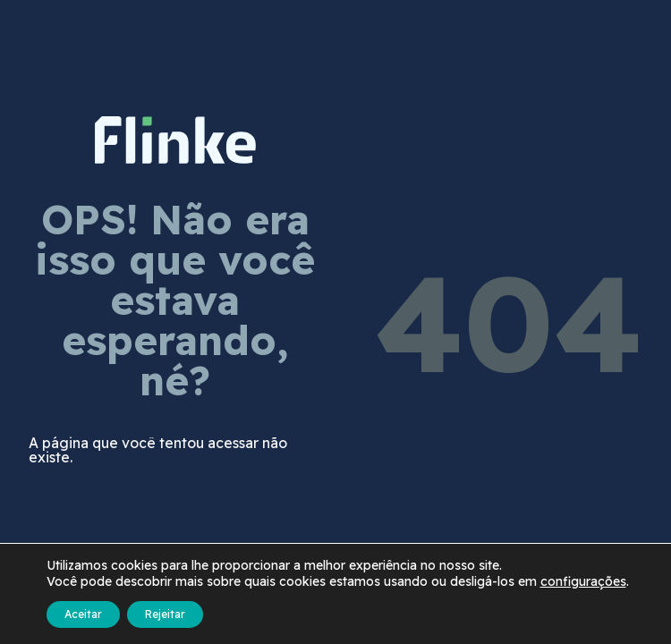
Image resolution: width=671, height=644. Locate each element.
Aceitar (83, 614)
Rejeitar (165, 614)
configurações (583, 581)
